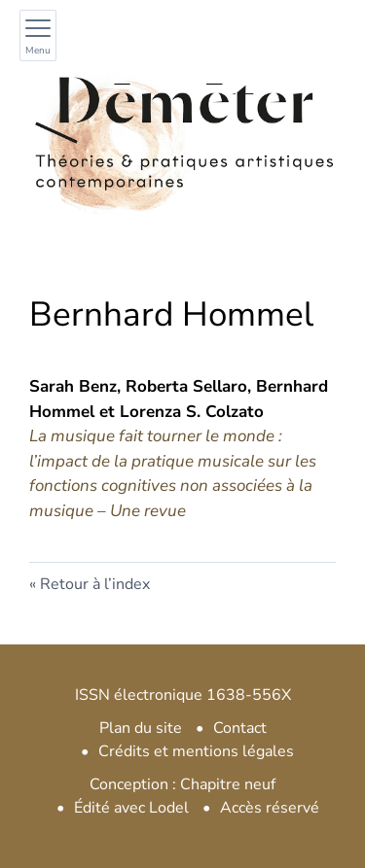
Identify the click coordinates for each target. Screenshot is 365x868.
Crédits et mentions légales (196, 751)
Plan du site (141, 728)
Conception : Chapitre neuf (182, 784)
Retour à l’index (95, 584)
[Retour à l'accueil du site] (182, 133)
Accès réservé (270, 808)
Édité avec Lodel (131, 808)
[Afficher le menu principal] (38, 35)
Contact (240, 728)
